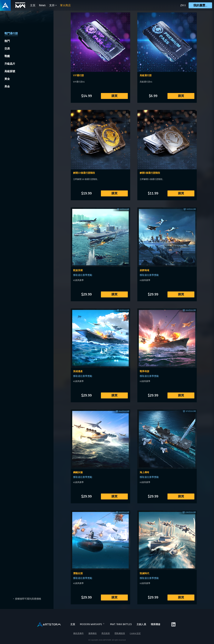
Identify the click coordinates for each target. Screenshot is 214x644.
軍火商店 (65, 5)
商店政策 (106, 633)
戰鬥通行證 (11, 33)
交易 (7, 49)
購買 (114, 96)
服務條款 (93, 633)
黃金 (7, 79)
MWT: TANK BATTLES (121, 624)
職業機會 (156, 624)
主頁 (33, 5)
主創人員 (141, 624)
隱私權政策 (120, 633)
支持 (53, 5)
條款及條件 (78, 633)
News (42, 5)
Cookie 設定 (135, 633)
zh (182, 5)
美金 (7, 86)
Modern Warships (92, 624)
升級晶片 (10, 64)
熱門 (7, 41)
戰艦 (7, 56)
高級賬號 (10, 71)
